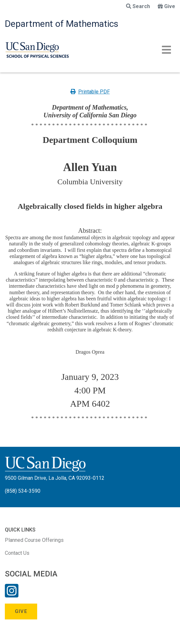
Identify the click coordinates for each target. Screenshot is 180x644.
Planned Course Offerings (34, 540)
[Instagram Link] (12, 595)
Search (138, 6)
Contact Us (17, 553)
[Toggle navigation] (166, 50)
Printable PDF (90, 92)
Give (166, 6)
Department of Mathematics (62, 24)
